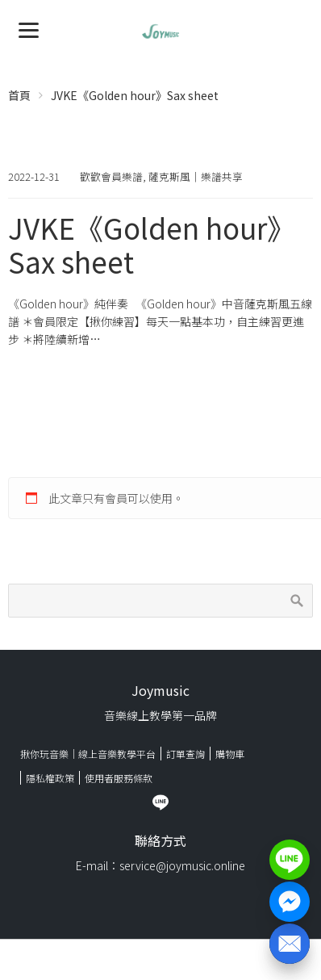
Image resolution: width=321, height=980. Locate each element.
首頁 (19, 95)
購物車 (230, 754)
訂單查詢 (186, 754)
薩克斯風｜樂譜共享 (196, 176)
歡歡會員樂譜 (111, 176)
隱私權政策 (50, 778)
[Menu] (29, 29)
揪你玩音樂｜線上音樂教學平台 (88, 754)
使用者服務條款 (119, 778)
